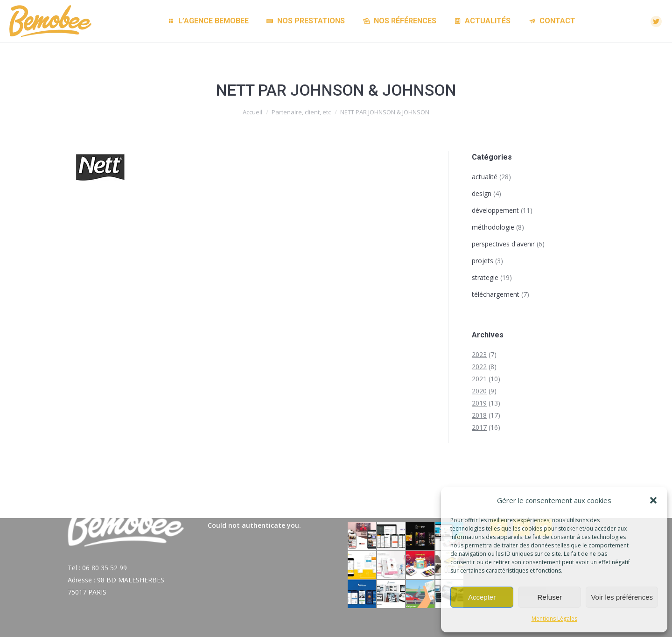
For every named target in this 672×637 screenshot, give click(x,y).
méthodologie (493, 227)
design (482, 193)
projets (483, 261)
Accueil (252, 112)
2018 (479, 415)
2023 (479, 354)
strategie (485, 277)
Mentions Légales (554, 619)
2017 (479, 427)
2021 (479, 379)
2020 (479, 391)
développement (495, 210)
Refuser (550, 597)
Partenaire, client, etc (301, 112)
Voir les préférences (622, 597)
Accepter (482, 597)
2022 (479, 367)
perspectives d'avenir (503, 244)
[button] (653, 500)
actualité (485, 177)
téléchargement (496, 294)
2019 (479, 403)
